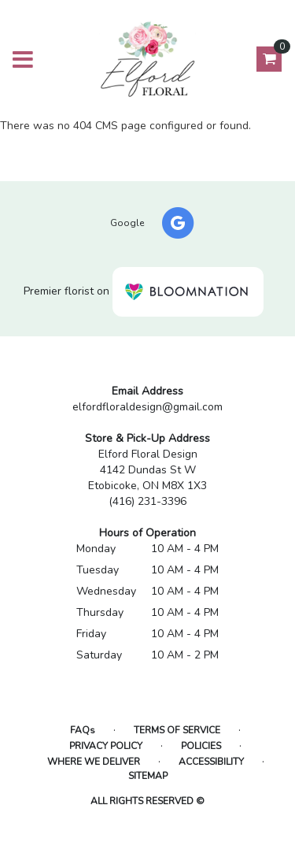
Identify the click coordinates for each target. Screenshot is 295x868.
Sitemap (148, 776)
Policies (201, 746)
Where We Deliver (94, 762)
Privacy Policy (106, 746)
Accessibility (211, 762)
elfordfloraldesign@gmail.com (147, 407)
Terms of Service (177, 730)
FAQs (83, 730)
